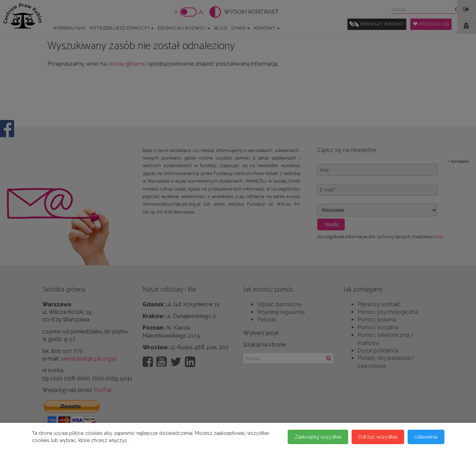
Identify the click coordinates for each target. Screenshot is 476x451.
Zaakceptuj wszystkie (316, 437)
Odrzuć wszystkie (377, 437)
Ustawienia (426, 437)
